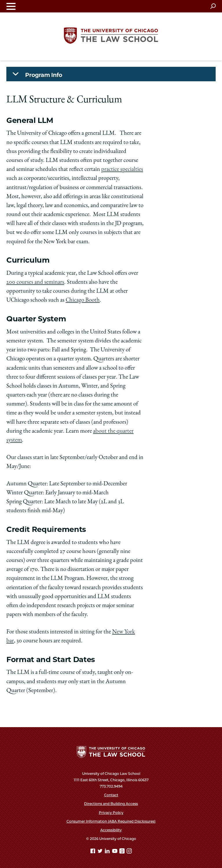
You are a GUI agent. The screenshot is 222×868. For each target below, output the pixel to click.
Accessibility (111, 830)
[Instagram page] (129, 852)
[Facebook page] (93, 852)
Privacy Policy (111, 813)
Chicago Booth (83, 300)
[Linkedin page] (108, 852)
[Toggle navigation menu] (11, 6)
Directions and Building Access (111, 804)
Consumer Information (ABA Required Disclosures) (111, 821)
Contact (111, 795)
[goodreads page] (123, 852)
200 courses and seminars (35, 282)
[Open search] (213, 6)
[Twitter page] (101, 852)
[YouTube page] (115, 852)
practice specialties (122, 170)
